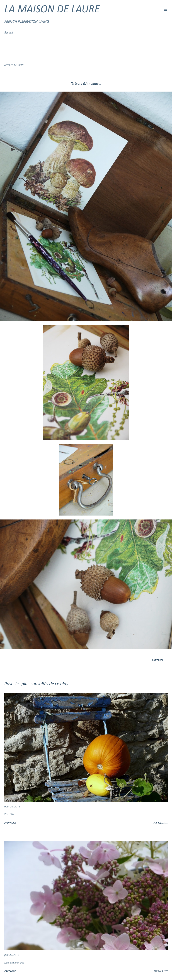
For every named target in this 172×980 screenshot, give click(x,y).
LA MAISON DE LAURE (52, 10)
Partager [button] (158, 660)
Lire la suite (160, 823)
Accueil (9, 32)
